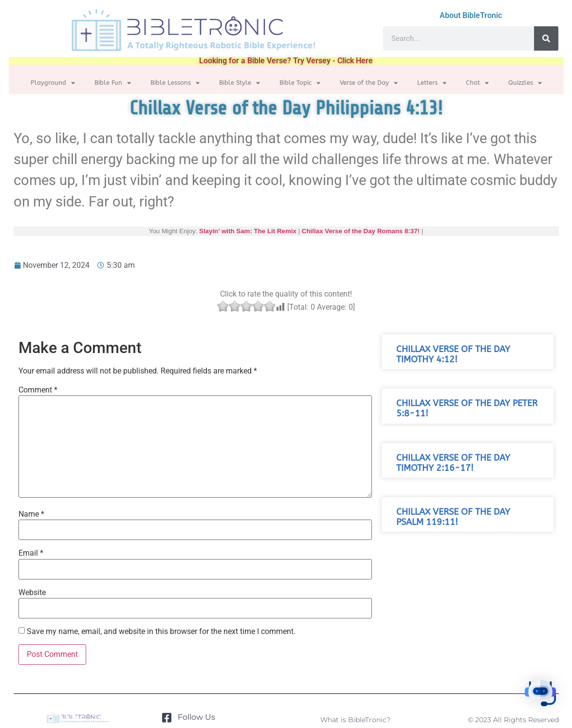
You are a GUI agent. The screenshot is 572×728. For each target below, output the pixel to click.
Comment (38, 390)
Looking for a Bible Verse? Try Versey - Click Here (286, 61)
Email (31, 553)
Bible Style (240, 83)
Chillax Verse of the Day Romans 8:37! (361, 231)
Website (32, 593)
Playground (53, 83)
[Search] (546, 38)
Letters (432, 83)
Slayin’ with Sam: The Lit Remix (248, 231)
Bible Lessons (175, 83)
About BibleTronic (471, 15)
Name (31, 514)
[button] (542, 696)
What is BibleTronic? (355, 720)
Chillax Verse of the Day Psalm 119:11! (453, 517)
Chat (477, 83)
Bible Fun (113, 83)
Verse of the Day (369, 83)
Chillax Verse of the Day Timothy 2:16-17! (453, 463)
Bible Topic (300, 83)
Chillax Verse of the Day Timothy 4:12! (453, 355)
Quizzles (525, 83)
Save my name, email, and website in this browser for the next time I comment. (161, 632)
